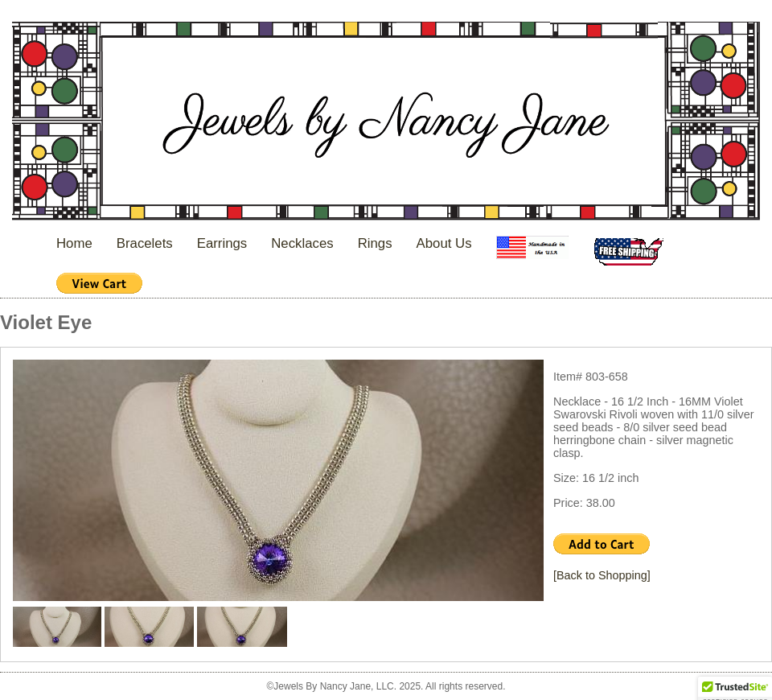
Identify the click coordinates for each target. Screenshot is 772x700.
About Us (444, 243)
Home (74, 243)
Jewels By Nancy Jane (386, 123)
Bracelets (145, 243)
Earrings (222, 243)
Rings (375, 243)
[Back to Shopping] (602, 575)
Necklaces (302, 243)
